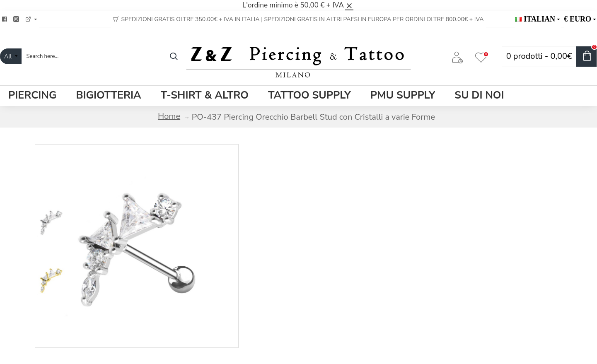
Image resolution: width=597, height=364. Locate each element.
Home (169, 116)
